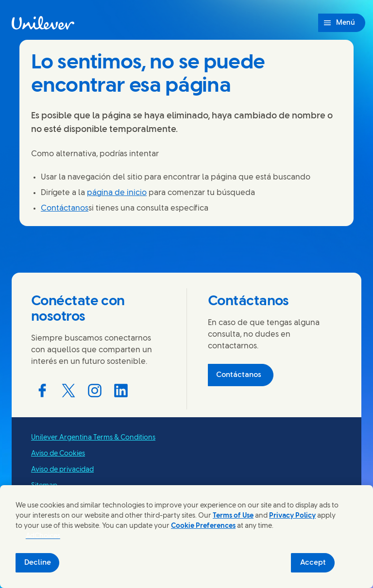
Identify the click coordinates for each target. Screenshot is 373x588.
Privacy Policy (292, 516)
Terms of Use (233, 516)
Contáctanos (65, 208)
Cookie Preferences (203, 526)
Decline (38, 563)
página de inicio (117, 193)
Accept (313, 563)
